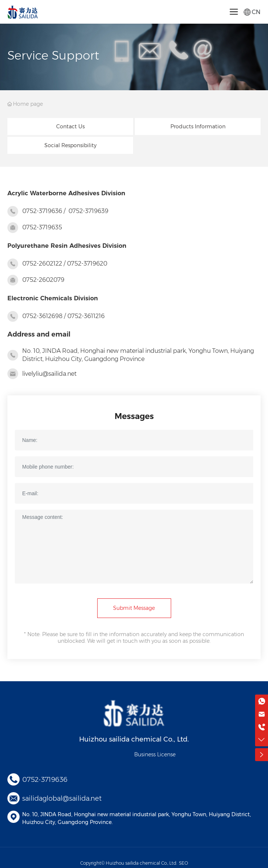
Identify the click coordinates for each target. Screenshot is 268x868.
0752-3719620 (87, 264)
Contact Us (70, 126)
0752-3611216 (86, 316)
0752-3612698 (42, 316)
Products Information (198, 126)
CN (256, 12)
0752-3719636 (42, 211)
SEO (184, 863)
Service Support (53, 55)
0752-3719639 (88, 211)
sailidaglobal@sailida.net (62, 798)
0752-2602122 (42, 264)
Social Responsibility (70, 145)
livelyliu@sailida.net (49, 374)
